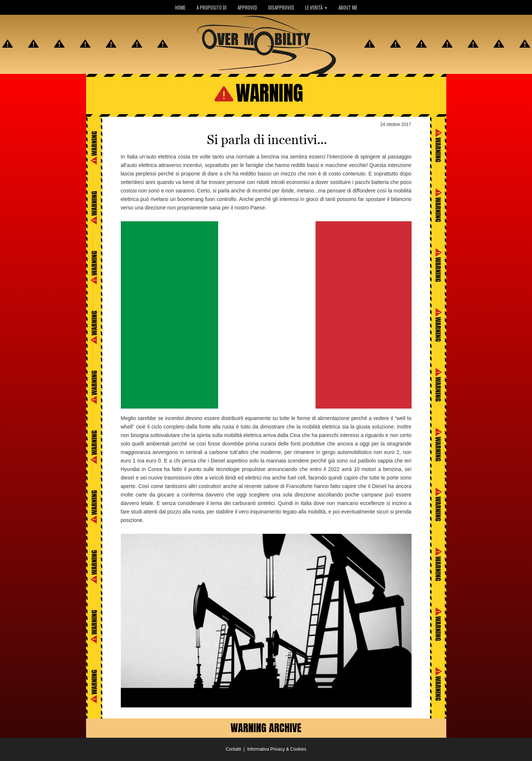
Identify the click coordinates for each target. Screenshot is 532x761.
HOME (180, 7)
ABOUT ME (348, 7)
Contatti (233, 749)
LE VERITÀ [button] (316, 7)
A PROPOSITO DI (212, 7)
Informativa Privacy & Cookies (277, 749)
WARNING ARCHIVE (266, 728)
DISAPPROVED (281, 7)
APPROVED (247, 7)
